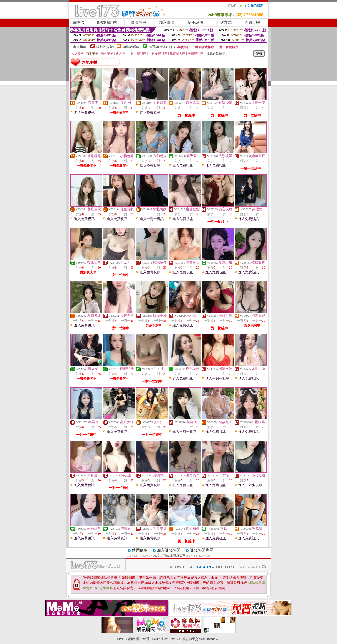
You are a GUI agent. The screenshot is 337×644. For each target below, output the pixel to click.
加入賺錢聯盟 (169, 550)
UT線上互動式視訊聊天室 (169, 555)
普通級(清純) (158, 47)
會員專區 (139, 22)
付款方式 (224, 22)
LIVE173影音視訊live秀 (133, 639)
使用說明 (195, 22)
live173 (175, 639)
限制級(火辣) (105, 47)
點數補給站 (107, 22)
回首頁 (79, 22)
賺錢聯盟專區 (202, 550)
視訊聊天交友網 (194, 639)
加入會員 (167, 22)
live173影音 (160, 639)
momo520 (214, 639)
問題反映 (252, 22)
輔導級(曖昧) (132, 47)
